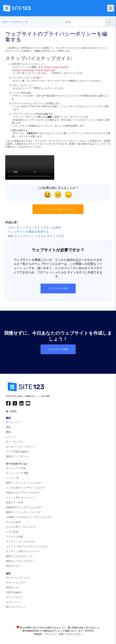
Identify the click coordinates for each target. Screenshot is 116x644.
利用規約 (38, 634)
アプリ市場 (17, 452)
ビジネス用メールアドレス (21, 527)
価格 (8, 427)
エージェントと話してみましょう (58, 209)
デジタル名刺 (13, 522)
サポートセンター (16, 583)
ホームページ (13, 422)
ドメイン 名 (12, 478)
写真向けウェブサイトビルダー (23, 493)
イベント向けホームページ (21, 498)
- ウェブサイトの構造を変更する (27, 232)
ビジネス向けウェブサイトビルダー (25, 488)
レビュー (11, 437)
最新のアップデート (17, 456)
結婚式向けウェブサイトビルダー (24, 507)
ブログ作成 (12, 532)
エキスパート (13, 602)
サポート (7, 22)
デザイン (20, 22)
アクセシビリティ (74, 634)
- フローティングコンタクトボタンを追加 (33, 227)
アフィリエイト (14, 597)
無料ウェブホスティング (19, 556)
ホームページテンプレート (21, 447)
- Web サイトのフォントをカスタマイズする (35, 236)
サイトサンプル (14, 442)
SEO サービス (13, 566)
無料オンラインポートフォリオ (23, 512)
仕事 (14, 592)
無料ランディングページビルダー (24, 483)
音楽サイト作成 (14, 502)
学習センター (13, 587)
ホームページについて (18, 578)
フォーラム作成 (14, 537)
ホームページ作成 (16, 468)
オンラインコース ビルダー (21, 542)
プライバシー (51, 634)
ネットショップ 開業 (17, 473)
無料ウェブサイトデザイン (21, 561)
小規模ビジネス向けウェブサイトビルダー (29, 517)
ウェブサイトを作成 (58, 288)
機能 (8, 432)
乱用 (61, 634)
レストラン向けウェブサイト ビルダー (27, 546)
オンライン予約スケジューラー (23, 551)
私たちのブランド (16, 607)
